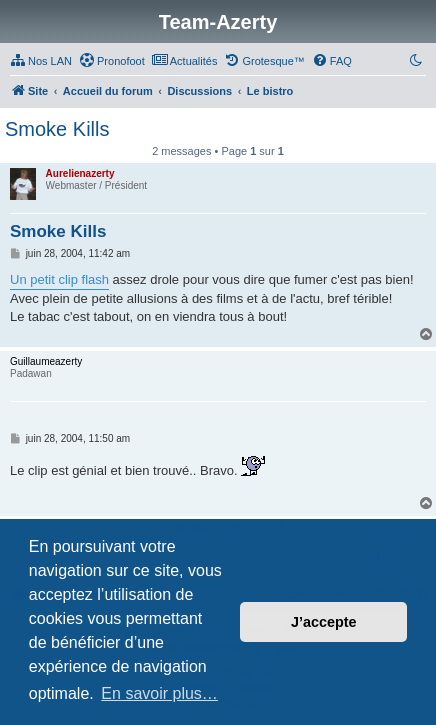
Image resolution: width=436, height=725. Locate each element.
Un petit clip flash (59, 279)
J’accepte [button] (324, 622)
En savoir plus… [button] (159, 693)
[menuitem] (41, 61)
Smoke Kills (57, 129)
